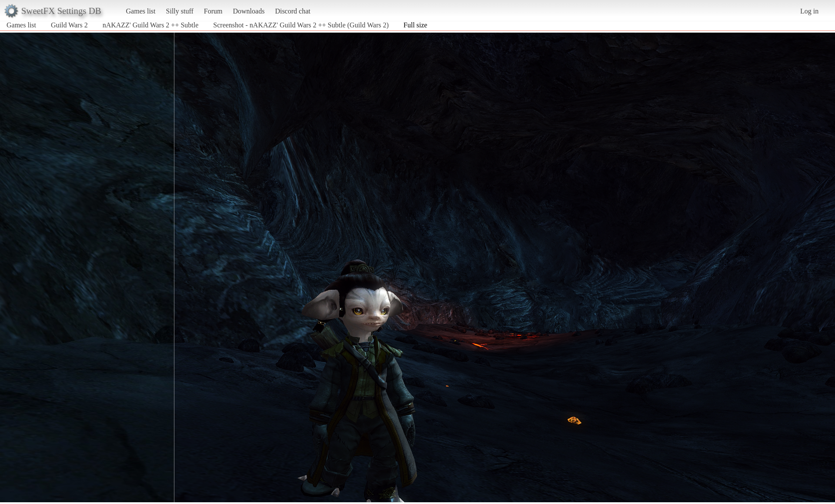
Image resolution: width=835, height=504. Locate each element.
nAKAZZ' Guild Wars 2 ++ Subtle (151, 25)
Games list (141, 11)
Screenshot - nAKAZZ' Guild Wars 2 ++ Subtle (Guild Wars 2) (301, 25)
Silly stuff (180, 11)
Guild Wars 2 (69, 25)
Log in (809, 11)
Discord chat (292, 11)
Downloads (249, 11)
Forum (213, 11)
